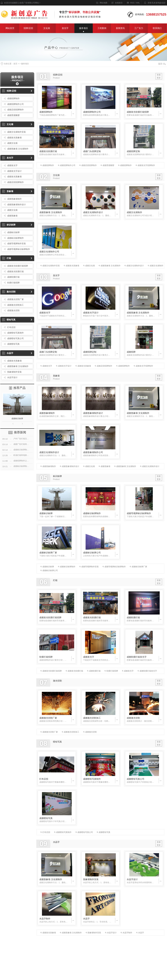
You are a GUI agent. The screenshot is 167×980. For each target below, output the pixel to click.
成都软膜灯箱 (13, 277)
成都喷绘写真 (13, 344)
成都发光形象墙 (14, 138)
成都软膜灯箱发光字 (137, 657)
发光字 (65, 28)
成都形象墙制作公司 (93, 452)
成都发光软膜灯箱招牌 (18, 266)
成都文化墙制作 (134, 212)
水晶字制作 (45, 919)
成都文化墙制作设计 (93, 212)
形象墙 (8, 191)
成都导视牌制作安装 (16, 243)
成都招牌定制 (133, 151)
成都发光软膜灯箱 (15, 271)
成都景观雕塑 (13, 115)
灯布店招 (11, 327)
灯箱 (7, 258)
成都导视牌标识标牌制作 (19, 249)
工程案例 (102, 28)
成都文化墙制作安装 (16, 132)
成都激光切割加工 (15, 305)
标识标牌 (9, 225)
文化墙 (47, 28)
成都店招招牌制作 (15, 110)
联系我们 (157, 28)
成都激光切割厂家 (15, 299)
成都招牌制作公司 (15, 104)
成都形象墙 (12, 216)
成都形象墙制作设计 (16, 204)
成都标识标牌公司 (92, 553)
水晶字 (8, 353)
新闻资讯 (120, 28)
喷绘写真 (9, 320)
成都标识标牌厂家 (48, 553)
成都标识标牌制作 (15, 238)
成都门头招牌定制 (92, 151)
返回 (162, 64)
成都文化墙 (12, 143)
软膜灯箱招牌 (13, 283)
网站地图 (104, 3)
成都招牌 (131, 352)
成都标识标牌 (13, 232)
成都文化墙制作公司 (49, 252)
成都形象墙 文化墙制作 (18, 149)
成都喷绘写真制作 (15, 333)
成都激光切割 (13, 310)
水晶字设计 (12, 377)
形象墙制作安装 (14, 372)
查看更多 (159, 76)
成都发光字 (12, 165)
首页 (15, 64)
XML (138, 3)
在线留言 (119, 3)
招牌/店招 (28, 28)
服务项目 (83, 28)
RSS (132, 3)
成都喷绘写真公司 (15, 338)
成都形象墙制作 (14, 199)
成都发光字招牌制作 (145, 165)
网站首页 (10, 28)
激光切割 (9, 292)
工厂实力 (139, 28)
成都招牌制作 (13, 98)
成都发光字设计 (14, 171)
